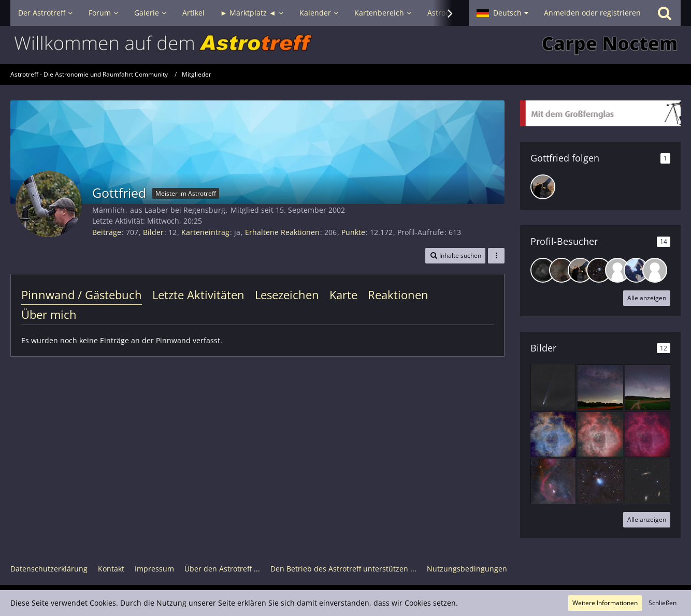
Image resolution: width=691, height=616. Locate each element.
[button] (502, 13)
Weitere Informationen (605, 603)
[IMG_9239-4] (600, 387)
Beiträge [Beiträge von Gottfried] (107, 232)
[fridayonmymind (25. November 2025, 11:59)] (636, 270)
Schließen (663, 603)
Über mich (49, 314)
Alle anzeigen (647, 298)
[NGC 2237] (553, 434)
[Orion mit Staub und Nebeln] (553, 481)
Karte (343, 295)
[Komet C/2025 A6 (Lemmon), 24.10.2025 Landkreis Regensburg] (553, 387)
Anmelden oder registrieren (592, 13)
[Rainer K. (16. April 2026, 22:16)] (543, 270)
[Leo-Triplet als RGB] (647, 481)
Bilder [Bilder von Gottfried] (153, 232)
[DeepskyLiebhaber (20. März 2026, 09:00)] (562, 270)
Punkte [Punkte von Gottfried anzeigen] (353, 232)
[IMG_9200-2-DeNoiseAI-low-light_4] (647, 387)
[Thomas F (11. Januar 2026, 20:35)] (599, 270)
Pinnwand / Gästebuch (82, 295)
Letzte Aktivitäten (198, 295)
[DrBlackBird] (543, 187)
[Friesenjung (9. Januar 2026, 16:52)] (617, 270)
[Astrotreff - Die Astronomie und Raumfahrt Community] (345, 45)
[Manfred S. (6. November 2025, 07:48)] (655, 270)
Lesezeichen (287, 295)
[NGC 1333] (600, 481)
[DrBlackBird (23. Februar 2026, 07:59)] (580, 270)
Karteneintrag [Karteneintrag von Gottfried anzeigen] (205, 232)
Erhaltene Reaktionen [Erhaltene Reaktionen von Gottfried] (282, 232)
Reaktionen (398, 295)
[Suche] (665, 13)
